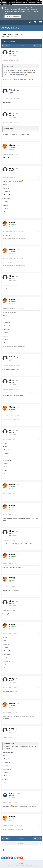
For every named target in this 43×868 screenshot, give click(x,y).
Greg (12, 51)
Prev (7, 46)
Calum (12, 145)
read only (22, 11)
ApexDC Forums (10, 28)
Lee (8, 37)
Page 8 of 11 (22, 46)
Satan (12, 90)
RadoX (12, 793)
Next (36, 46)
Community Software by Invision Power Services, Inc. (21, 865)
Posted (11, 60)
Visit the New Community (13, 17)
